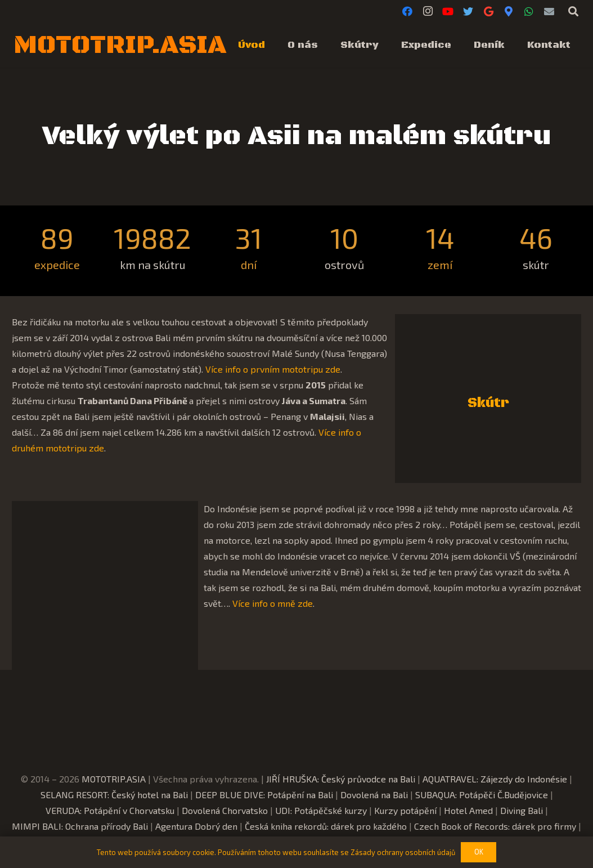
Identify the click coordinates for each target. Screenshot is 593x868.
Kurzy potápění (405, 810)
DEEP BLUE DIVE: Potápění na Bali (264, 795)
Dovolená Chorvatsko (225, 810)
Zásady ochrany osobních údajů (403, 852)
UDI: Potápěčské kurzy (321, 810)
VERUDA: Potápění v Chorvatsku (110, 810)
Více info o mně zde (273, 603)
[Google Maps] (509, 11)
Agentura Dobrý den (196, 826)
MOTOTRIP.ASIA (114, 779)
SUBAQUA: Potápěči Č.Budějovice (482, 795)
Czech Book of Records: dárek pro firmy (495, 826)
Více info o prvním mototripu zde (273, 369)
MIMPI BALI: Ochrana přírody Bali (80, 826)
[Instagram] (428, 11)
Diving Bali (522, 810)
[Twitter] (468, 11)
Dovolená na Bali (374, 795)
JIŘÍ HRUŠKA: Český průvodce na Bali (341, 779)
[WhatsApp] (529, 11)
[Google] (488, 11)
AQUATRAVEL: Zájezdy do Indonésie (495, 779)
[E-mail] (549, 11)
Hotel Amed (468, 810)
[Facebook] (407, 11)
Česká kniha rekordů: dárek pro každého (326, 826)
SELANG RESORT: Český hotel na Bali (114, 795)
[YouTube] (448, 11)
